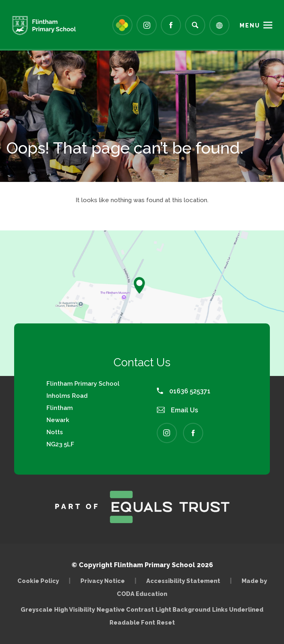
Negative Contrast (125, 609)
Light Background (183, 609)
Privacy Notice (103, 581)
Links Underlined (238, 609)
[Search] (195, 25)
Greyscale (37, 609)
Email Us (177, 410)
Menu (250, 25)
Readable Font (132, 622)
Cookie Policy (38, 581)
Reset (166, 622)
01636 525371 (184, 391)
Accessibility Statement (183, 581)
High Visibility (75, 609)
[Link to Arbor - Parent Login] (122, 25)
